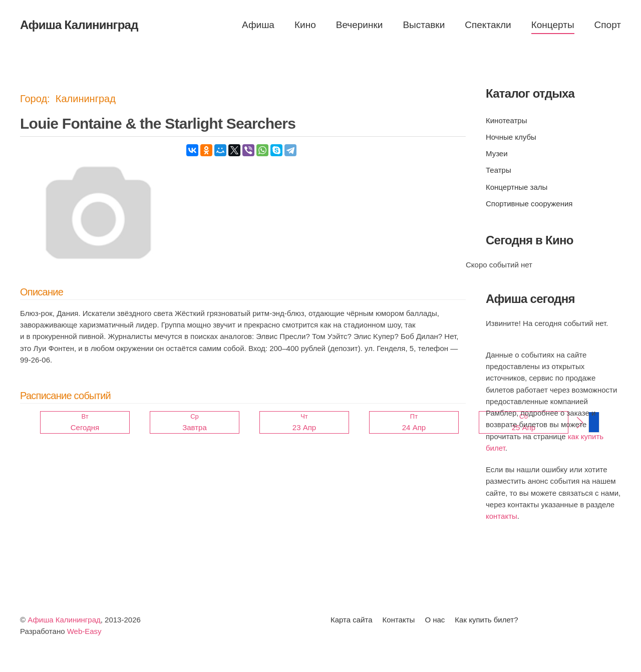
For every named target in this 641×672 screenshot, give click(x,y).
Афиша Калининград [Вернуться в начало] (79, 25)
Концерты (553, 25)
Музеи (497, 153)
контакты (502, 516)
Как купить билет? (486, 620)
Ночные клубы (511, 137)
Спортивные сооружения (529, 204)
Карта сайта (352, 620)
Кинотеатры (506, 120)
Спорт (608, 25)
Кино (305, 25)
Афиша (258, 25)
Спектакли (488, 25)
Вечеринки (360, 25)
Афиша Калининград (64, 620)
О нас (435, 620)
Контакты (399, 620)
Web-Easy (84, 631)
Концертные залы (517, 187)
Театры (499, 170)
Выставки (424, 25)
